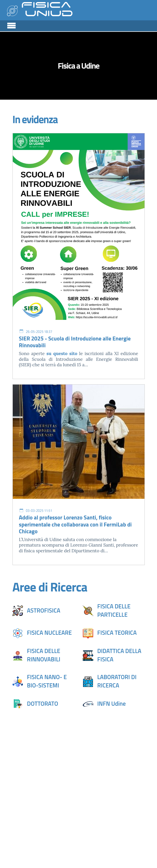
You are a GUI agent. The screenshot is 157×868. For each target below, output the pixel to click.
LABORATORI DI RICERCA (117, 681)
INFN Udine (112, 704)
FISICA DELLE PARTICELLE (114, 610)
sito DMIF (25, 826)
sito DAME (120, 807)
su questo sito (62, 354)
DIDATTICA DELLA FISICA (119, 655)
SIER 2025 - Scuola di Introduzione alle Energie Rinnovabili (75, 342)
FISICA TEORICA (117, 633)
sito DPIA (72, 819)
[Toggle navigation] (11, 25)
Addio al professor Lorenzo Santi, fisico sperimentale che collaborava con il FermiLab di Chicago (75, 524)
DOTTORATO (43, 704)
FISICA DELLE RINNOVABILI (44, 655)
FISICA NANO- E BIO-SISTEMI (47, 681)
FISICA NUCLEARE (49, 633)
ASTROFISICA (44, 610)
